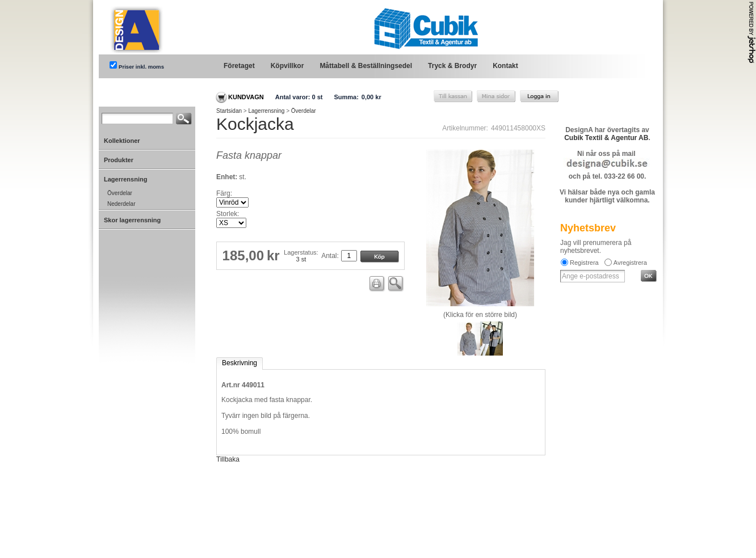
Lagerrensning (266, 111)
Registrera (584, 263)
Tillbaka (228, 459)
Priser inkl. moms (141, 67)
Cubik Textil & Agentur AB (606, 138)
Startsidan (229, 111)
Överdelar (304, 111)
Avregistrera (630, 263)
